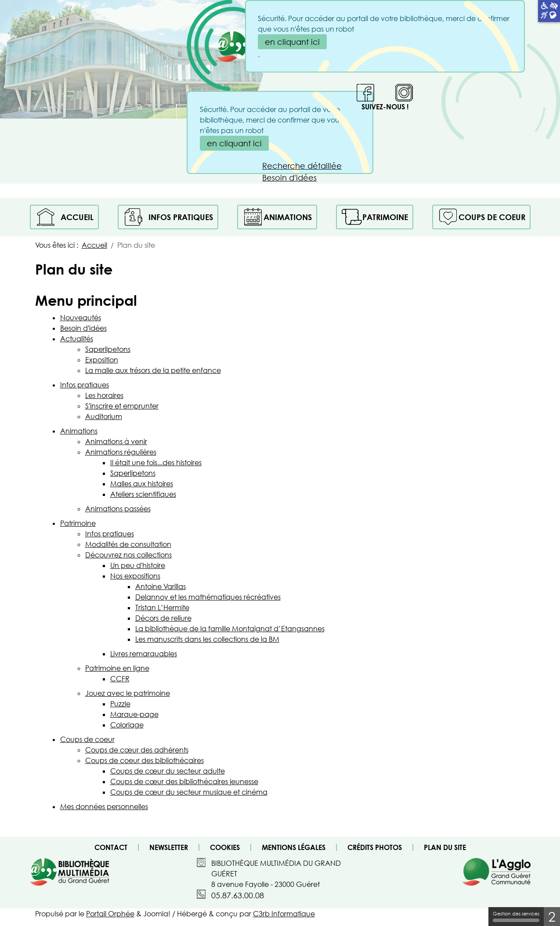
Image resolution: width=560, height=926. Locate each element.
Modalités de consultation (128, 544)
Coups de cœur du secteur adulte (168, 771)
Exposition (102, 360)
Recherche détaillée (302, 166)
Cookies (225, 847)
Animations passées (118, 509)
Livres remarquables (144, 654)
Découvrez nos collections (128, 555)
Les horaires (104, 395)
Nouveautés (81, 318)
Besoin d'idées (289, 177)
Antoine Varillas (161, 586)
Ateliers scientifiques (143, 494)
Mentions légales (294, 847)
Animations (79, 431)
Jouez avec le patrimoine (128, 693)
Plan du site (445, 847)
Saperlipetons (108, 349)
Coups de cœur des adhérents (137, 750)
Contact (111, 847)
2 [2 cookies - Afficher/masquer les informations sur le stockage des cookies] (552, 917)
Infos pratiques (85, 385)
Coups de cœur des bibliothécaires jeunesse (184, 781)
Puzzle (120, 704)
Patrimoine (78, 523)
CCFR (120, 679)
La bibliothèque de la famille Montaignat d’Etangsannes (230, 629)
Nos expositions (135, 576)
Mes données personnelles (104, 807)
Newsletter (169, 847)
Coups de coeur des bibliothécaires (145, 760)
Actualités (77, 339)
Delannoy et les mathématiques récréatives (208, 597)
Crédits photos (375, 847)
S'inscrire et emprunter (122, 406)
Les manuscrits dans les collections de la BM (207, 639)
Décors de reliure (163, 618)
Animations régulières (121, 452)
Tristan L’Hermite (162, 608)
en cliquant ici (234, 143)
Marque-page (134, 714)
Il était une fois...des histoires (156, 463)
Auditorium (104, 416)
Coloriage (127, 725)
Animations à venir (116, 441)
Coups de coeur (87, 739)
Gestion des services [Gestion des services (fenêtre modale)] (516, 916)
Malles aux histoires (142, 484)
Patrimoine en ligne (117, 668)
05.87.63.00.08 (238, 895)
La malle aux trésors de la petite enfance (153, 370)
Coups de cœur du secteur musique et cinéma (189, 792)
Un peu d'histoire (138, 565)
